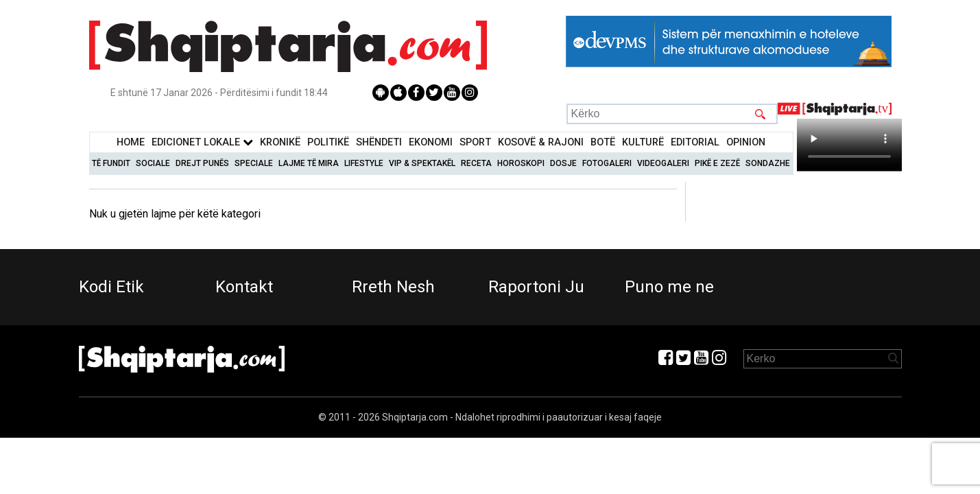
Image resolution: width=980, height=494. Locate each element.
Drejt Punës (202, 163)
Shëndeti (379, 142)
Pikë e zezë (717, 163)
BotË (603, 142)
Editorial (695, 142)
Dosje (563, 163)
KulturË (643, 142)
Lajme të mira (309, 163)
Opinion (746, 142)
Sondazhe (768, 163)
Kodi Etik (111, 287)
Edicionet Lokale (202, 142)
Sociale (153, 163)
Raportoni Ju (536, 287)
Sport (475, 142)
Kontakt (244, 287)
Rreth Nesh (393, 287)
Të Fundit (111, 163)
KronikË (280, 142)
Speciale (254, 163)
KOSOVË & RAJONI (541, 142)
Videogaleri (663, 163)
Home (131, 142)
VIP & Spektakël (422, 163)
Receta (476, 163)
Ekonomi (431, 142)
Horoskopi (521, 163)
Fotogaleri (607, 163)
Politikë (328, 142)
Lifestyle (364, 163)
